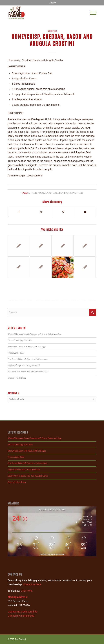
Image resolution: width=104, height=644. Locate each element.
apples (32, 193)
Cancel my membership (21, 616)
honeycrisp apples (71, 193)
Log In (53, 3)
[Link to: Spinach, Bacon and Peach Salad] (85, 267)
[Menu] (91, 13)
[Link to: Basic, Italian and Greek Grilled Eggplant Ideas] (41, 267)
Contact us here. (32, 584)
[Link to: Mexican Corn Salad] (19, 246)
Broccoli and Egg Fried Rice (20, 340)
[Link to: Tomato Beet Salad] (85, 246)
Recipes (52, 31)
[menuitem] (53, 3)
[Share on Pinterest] (63, 212)
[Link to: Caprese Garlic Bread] (63, 267)
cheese (54, 193)
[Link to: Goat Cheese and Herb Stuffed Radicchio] (19, 267)
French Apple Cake (16, 353)
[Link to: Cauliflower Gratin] (41, 246)
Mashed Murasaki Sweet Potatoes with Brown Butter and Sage (35, 334)
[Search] (52, 312)
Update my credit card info (22, 612)
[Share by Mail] (85, 212)
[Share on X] (41, 212)
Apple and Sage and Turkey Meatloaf (24, 365)
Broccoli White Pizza (17, 378)
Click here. (27, 591)
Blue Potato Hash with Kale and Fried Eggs (27, 347)
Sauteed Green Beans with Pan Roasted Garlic (28, 372)
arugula (43, 193)
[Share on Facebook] (19, 212)
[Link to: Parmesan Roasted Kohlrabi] (63, 246)
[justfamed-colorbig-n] (43, 13)
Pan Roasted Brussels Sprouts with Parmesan (27, 359)
